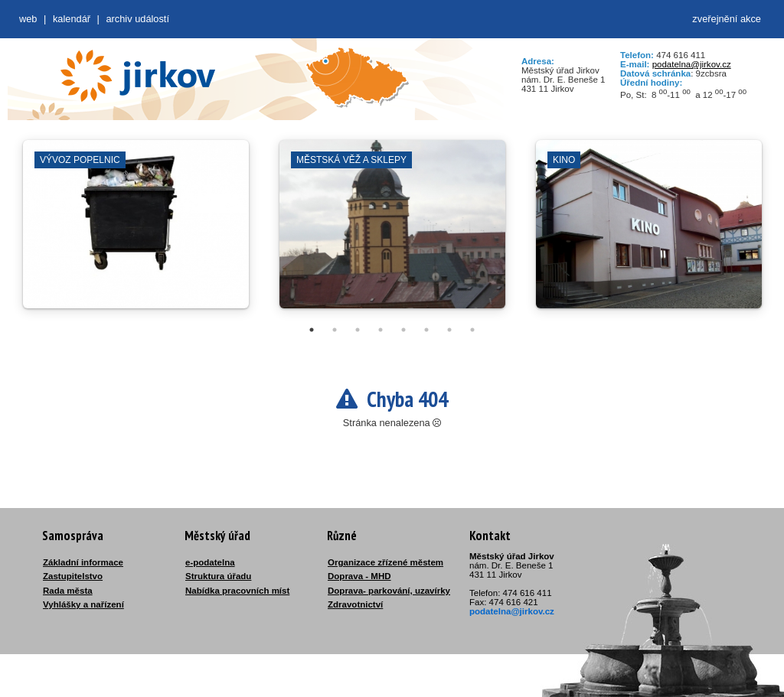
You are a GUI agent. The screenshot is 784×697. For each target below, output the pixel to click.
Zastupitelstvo (73, 576)
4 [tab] (381, 330)
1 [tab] (312, 330)
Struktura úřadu (218, 576)
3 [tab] (358, 330)
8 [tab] (472, 330)
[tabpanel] (136, 232)
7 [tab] (449, 330)
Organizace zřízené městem (385, 562)
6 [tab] (426, 330)
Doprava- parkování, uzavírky (389, 591)
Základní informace (83, 562)
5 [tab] (403, 330)
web (28, 19)
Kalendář (72, 19)
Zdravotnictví (355, 604)
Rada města (68, 591)
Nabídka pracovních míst (237, 591)
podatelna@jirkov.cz (692, 64)
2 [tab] (335, 330)
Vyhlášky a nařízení (83, 604)
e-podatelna (210, 562)
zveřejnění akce (727, 19)
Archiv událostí (137, 19)
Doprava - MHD (359, 576)
